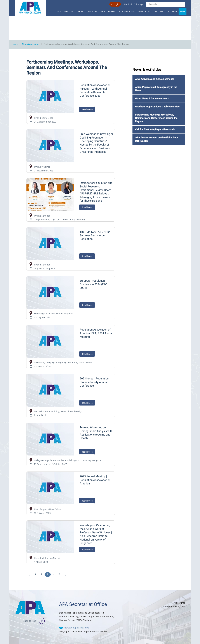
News (183, 12)
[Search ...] (165, 4)
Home (58, 12)
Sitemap (138, 4)
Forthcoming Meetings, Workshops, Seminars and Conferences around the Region (156, 118)
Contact (128, 4)
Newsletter (114, 12)
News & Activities (31, 44)
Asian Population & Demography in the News (156, 89)
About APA (69, 12)
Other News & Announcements (152, 99)
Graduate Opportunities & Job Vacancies (157, 107)
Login (115, 4)
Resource (172, 12)
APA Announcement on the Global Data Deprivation (157, 139)
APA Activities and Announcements (155, 79)
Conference (159, 12)
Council (81, 12)
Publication (129, 12)
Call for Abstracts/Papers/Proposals (155, 130)
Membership (144, 12)
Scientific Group (97, 12)
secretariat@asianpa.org (76, 628)
